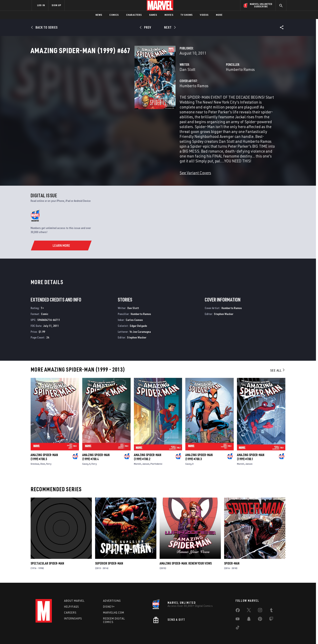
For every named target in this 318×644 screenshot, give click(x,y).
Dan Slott (115, 87)
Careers (70, 601)
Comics (114, 15)
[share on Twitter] (249, 600)
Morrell (138, 452)
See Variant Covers (123, 161)
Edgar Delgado (138, 314)
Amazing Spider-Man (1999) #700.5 (44, 445)
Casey (85, 452)
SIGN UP (56, 5)
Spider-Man (232, 552)
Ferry (49, 452)
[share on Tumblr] (271, 600)
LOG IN (41, 5)
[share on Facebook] (238, 600)
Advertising (112, 589)
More (219, 15)
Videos (204, 15)
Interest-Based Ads (229, 634)
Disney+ (109, 595)
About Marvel (74, 589)
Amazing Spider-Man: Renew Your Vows (186, 552)
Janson (146, 452)
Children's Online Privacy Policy (172, 634)
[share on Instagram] (260, 600)
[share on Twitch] (271, 608)
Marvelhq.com (114, 601)
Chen (43, 452)
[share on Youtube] (238, 608)
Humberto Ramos (204, 87)
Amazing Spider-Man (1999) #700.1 (251, 445)
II (90, 452)
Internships (73, 607)
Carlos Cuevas (134, 308)
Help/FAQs (72, 595)
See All (278, 359)
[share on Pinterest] (260, 608)
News (99, 15)
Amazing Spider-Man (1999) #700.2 (148, 445)
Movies (169, 15)
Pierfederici (156, 452)
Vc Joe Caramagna (140, 320)
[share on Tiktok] (238, 617)
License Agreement (204, 634)
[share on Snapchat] (249, 608)
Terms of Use (63, 634)
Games (153, 15)
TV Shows (187, 15)
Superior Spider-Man (109, 552)
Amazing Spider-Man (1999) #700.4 (96, 445)
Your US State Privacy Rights (109, 634)
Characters (134, 15)
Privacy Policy (82, 634)
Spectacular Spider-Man (47, 552)
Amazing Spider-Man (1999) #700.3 (199, 445)
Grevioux (35, 452)
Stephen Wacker (137, 326)
